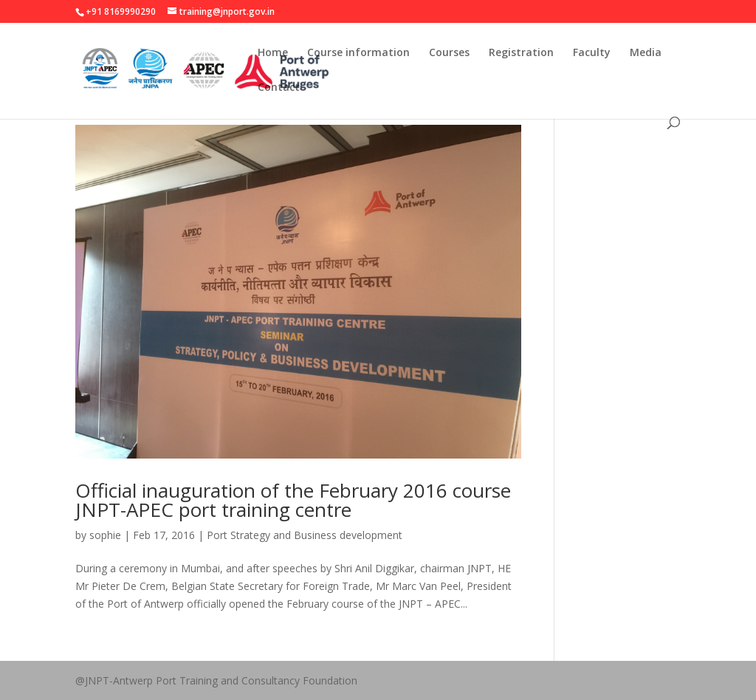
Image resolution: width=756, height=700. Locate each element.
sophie (105, 535)
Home (273, 53)
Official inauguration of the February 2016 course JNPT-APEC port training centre (293, 500)
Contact (279, 88)
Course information (358, 53)
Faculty (592, 53)
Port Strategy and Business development (305, 535)
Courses (449, 53)
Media (646, 53)
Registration (521, 53)
